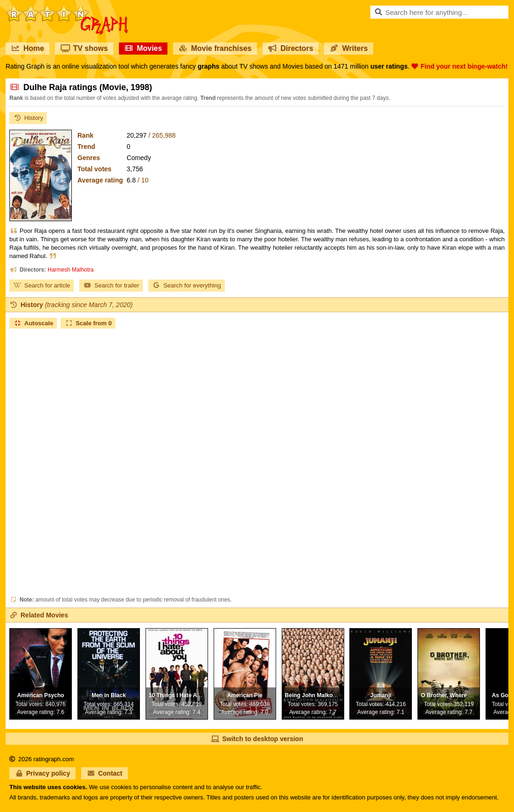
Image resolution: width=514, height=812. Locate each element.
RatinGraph (67, 9)
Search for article (42, 285)
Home (28, 48)
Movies (143, 48)
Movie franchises (215, 48)
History (28, 118)
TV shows (84, 48)
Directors (291, 48)
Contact (104, 773)
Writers (349, 48)
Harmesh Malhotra (71, 270)
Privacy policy (42, 773)
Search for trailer (111, 285)
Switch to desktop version (257, 739)
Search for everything (187, 285)
